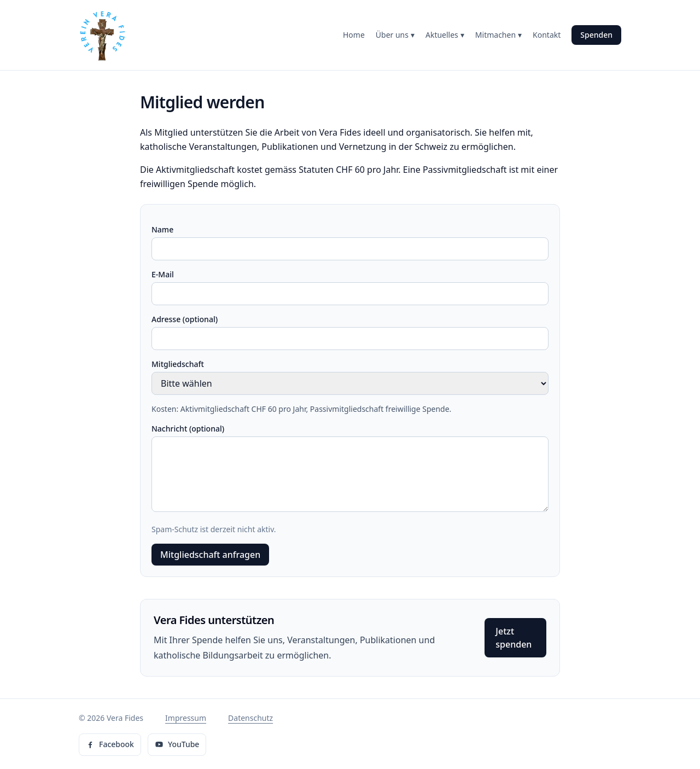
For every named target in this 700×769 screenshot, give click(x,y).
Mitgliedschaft (178, 364)
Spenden (596, 35)
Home (354, 35)
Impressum (186, 718)
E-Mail (163, 274)
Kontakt (547, 35)
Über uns (395, 35)
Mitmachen (498, 35)
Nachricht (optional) (188, 429)
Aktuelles (445, 35)
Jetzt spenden (514, 638)
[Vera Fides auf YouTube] (177, 745)
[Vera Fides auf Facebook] (110, 745)
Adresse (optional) (185, 319)
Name (162, 229)
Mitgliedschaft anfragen (210, 555)
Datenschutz (250, 718)
